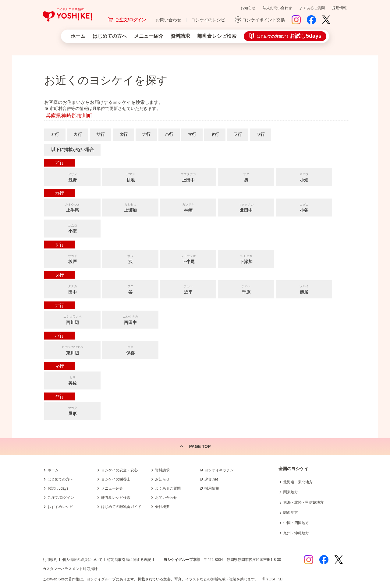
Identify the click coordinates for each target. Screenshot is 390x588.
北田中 (246, 207)
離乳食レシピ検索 (217, 36)
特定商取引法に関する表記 (129, 560)
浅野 (72, 177)
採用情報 (339, 8)
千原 (246, 289)
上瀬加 (130, 207)
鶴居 (304, 289)
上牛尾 (72, 207)
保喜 (130, 350)
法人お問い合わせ (277, 8)
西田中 (130, 319)
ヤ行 (215, 134)
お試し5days (58, 488)
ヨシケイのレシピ (208, 20)
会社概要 (162, 507)
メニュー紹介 (149, 36)
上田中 (188, 177)
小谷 (304, 207)
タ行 (123, 134)
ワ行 (261, 134)
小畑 (304, 177)
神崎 (188, 207)
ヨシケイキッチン (219, 470)
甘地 (130, 177)
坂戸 (72, 259)
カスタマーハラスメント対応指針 (70, 569)
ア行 (55, 134)
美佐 (72, 380)
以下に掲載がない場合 (73, 150)
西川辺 (72, 319)
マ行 (192, 134)
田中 (72, 289)
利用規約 (50, 560)
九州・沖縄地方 (296, 533)
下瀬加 (246, 259)
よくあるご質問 (312, 8)
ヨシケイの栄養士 (116, 479)
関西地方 (291, 512)
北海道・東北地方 (298, 482)
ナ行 (146, 134)
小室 (72, 228)
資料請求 (180, 36)
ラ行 (238, 134)
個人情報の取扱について (82, 560)
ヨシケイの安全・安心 (119, 470)
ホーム (78, 36)
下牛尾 (188, 259)
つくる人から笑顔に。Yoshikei (67, 15)
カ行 (78, 134)
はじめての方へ (110, 36)
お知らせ (248, 8)
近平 (188, 289)
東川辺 (72, 350)
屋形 (72, 411)
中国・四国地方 (296, 523)
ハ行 (169, 134)
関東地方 (291, 492)
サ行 (101, 134)
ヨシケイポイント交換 (264, 20)
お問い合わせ (168, 20)
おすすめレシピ (60, 507)
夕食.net (211, 479)
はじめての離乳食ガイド (121, 507)
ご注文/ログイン (130, 20)
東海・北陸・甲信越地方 (303, 502)
